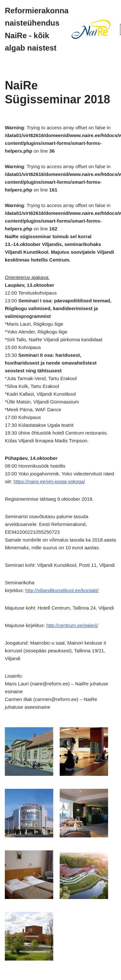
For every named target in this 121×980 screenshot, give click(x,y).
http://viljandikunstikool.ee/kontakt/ (62, 590)
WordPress (82, 973)
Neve (33, 973)
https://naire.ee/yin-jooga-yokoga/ (49, 481)
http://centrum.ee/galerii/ (72, 625)
